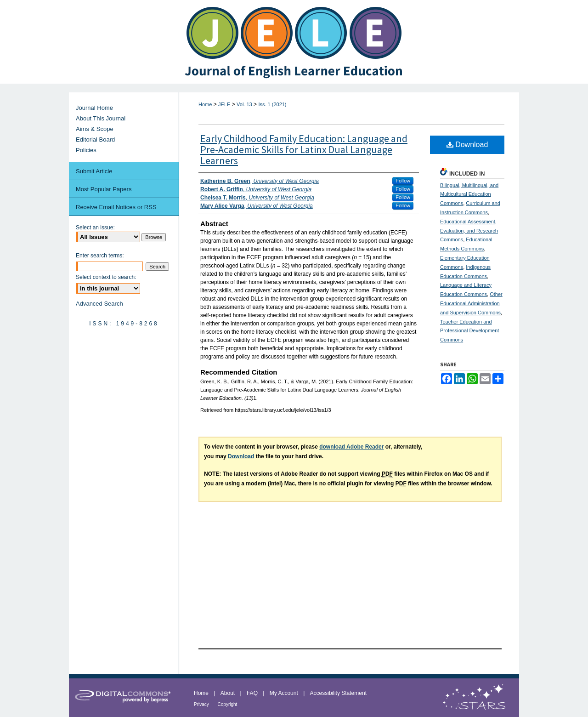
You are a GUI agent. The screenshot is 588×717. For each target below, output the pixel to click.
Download (467, 145)
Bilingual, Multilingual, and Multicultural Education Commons (469, 194)
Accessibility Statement (338, 693)
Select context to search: (106, 277)
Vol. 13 (244, 104)
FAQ (253, 693)
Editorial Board (95, 139)
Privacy (202, 704)
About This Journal (101, 118)
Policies (86, 150)
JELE (224, 104)
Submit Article (94, 171)
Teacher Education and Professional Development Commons (469, 331)
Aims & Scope (95, 129)
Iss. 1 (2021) (272, 104)
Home (205, 104)
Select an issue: (95, 228)
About (229, 693)
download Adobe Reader (351, 447)
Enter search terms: (100, 256)
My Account (285, 693)
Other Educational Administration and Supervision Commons (471, 303)
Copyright (228, 704)
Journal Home (94, 108)
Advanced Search (99, 304)
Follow (403, 181)
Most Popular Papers (104, 189)
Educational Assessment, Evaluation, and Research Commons (469, 231)
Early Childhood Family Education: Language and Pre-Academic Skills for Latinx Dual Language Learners (304, 149)
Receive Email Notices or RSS (116, 207)
